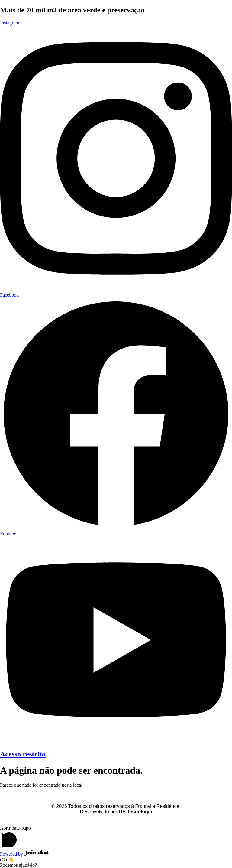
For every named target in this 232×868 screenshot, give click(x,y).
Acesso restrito (23, 754)
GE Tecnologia (135, 812)
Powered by (24, 854)
